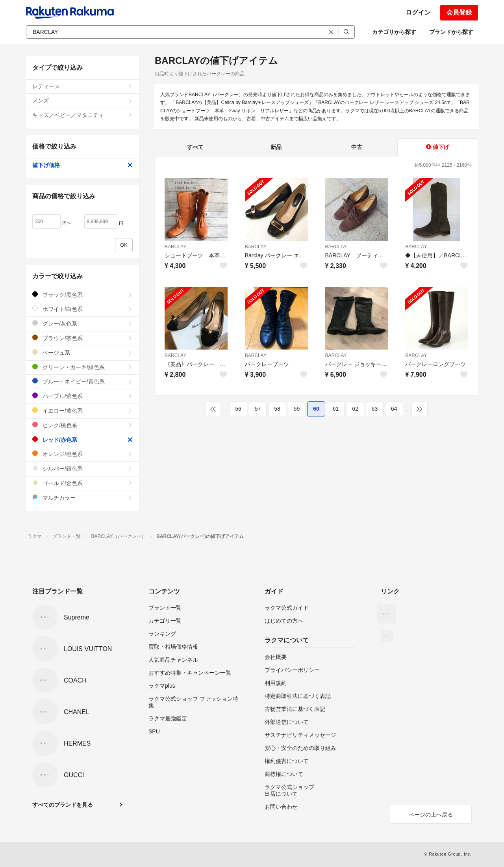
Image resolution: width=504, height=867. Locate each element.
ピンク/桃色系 (82, 425)
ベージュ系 (82, 353)
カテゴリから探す (394, 32)
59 (297, 409)
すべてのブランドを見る (63, 805)
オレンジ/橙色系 (82, 454)
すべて (195, 147)
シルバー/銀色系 (82, 468)
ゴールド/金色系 (82, 483)
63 (375, 409)
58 (277, 409)
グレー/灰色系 (82, 323)
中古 (357, 147)
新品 (276, 147)
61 (336, 409)
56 (238, 409)
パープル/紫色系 (82, 396)
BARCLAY (175, 247)
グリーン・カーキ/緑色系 (82, 367)
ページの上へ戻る (431, 815)
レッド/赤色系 (82, 440)
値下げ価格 (82, 165)
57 (258, 409)
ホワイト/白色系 (82, 309)
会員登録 (459, 12)
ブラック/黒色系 (82, 295)
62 (355, 409)
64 (394, 409)
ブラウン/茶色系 (82, 338)
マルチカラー (82, 498)
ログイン (418, 12)
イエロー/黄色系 (82, 410)
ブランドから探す (451, 32)
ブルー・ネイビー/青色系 (82, 381)
